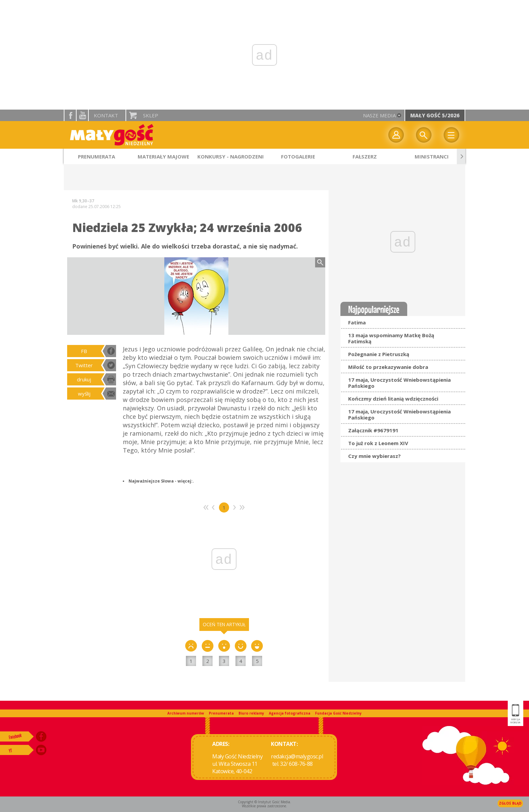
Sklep (151, 115)
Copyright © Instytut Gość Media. (264, 802)
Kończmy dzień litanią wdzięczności (393, 399)
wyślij (84, 394)
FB (84, 351)
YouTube (82, 115)
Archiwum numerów (186, 713)
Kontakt (106, 115)
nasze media (379, 115)
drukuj (84, 379)
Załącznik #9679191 (373, 430)
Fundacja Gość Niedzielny (338, 713)
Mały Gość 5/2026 (435, 115)
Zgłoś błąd (510, 803)
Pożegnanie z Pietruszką (379, 354)
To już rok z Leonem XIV (378, 443)
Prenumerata (221, 713)
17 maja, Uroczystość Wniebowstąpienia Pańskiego (399, 383)
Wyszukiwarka (424, 135)
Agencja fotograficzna (290, 713)
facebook (70, 115)
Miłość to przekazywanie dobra (388, 367)
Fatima (357, 322)
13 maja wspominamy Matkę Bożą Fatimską (391, 338)
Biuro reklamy (251, 713)
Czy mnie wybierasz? (374, 456)
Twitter (84, 365)
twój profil (396, 135)
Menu (451, 135)
